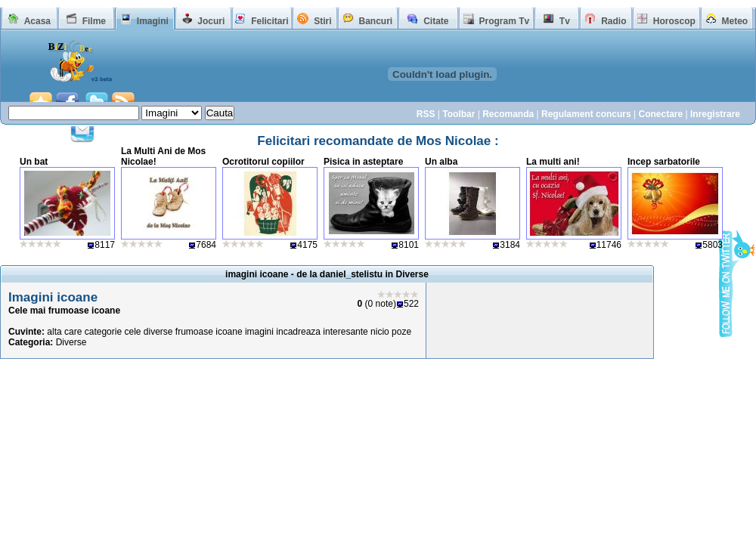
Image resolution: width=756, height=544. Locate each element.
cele (132, 332)
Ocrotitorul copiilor (263, 162)
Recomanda (508, 114)
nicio (380, 332)
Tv (565, 21)
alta (54, 332)
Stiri (322, 21)
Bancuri (375, 21)
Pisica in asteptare (363, 162)
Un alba (441, 162)
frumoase (194, 332)
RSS (426, 114)
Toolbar (459, 114)
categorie (103, 332)
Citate (436, 21)
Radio (613, 21)
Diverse (71, 342)
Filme (94, 21)
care (73, 332)
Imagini (153, 21)
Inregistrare (715, 114)
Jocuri (211, 21)
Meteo (735, 21)
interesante (345, 332)
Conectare (660, 114)
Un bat (34, 162)
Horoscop (674, 21)
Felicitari (270, 21)
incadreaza (298, 332)
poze (401, 332)
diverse (158, 332)
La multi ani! (553, 162)
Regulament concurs (586, 114)
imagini (259, 332)
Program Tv (504, 21)
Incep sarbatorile (664, 162)
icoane (229, 332)
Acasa (37, 21)
